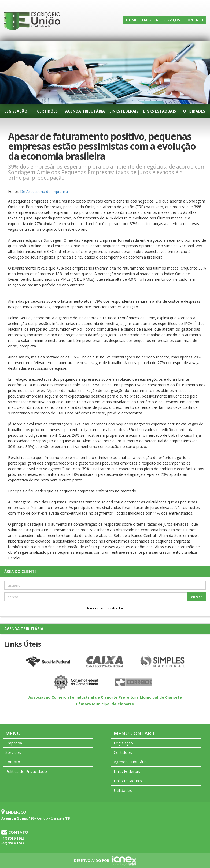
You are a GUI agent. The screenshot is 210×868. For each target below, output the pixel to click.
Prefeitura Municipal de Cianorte (150, 697)
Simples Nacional (163, 662)
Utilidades (194, 111)
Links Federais (124, 111)
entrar (197, 597)
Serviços (172, 20)
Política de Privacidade (26, 771)
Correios (134, 683)
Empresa (150, 20)
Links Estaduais (160, 111)
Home (131, 20)
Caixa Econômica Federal (105, 662)
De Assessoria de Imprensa (44, 191)
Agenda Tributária (85, 111)
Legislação (16, 111)
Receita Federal (48, 662)
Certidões (47, 111)
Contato (194, 20)
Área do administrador (105, 608)
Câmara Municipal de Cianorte (105, 704)
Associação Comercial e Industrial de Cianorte (73, 697)
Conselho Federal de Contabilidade (76, 683)
